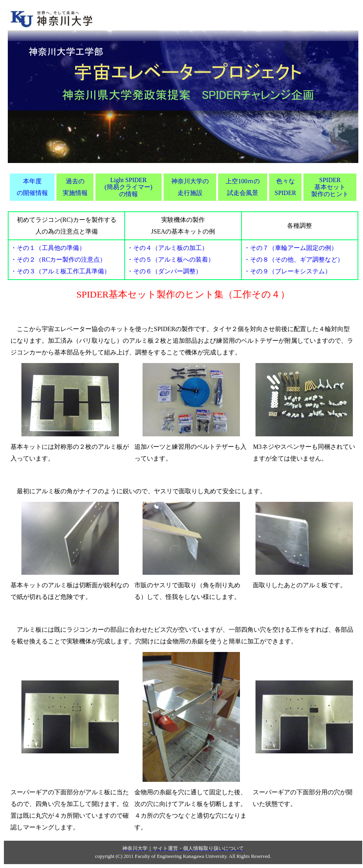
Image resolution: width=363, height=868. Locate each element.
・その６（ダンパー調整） (164, 271)
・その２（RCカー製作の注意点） (58, 260)
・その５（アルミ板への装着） (171, 260)
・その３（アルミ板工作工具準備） (60, 271)
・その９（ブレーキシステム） (287, 271)
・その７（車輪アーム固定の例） (291, 248)
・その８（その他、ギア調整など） (294, 260)
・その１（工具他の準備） (48, 248)
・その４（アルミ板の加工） (167, 248)
